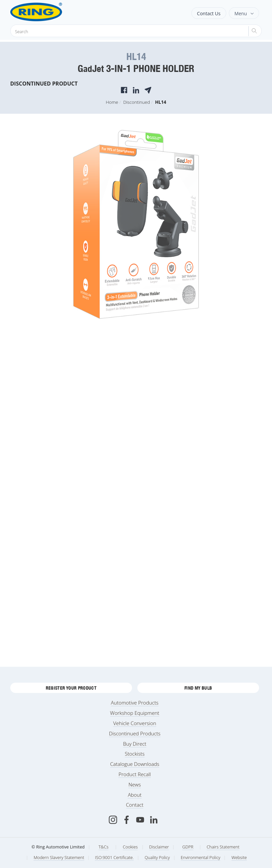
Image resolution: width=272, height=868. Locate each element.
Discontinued (136, 102)
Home (112, 102)
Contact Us (209, 13)
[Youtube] (140, 820)
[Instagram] (113, 820)
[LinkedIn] (154, 820)
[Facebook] (127, 820)
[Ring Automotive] (53, 12)
